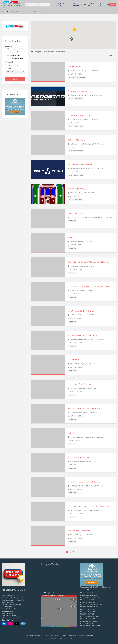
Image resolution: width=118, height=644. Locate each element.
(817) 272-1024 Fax (76, 391)
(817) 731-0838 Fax (76, 489)
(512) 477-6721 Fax (76, 245)
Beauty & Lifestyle (12, 65)
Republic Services (75, 67)
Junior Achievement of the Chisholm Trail (84, 482)
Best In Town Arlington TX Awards (13, 12)
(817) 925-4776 (75, 196)
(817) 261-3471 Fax (76, 538)
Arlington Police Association (79, 531)
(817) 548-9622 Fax (76, 318)
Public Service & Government (77, 77)
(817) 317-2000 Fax (76, 74)
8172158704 (74, 172)
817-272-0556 (74, 294)
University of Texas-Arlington (80, 384)
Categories (45, 12)
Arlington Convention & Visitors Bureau (14, 618)
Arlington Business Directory (62, 5)
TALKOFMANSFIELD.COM (89, 614)
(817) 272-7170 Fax (76, 367)
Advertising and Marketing (14, 49)
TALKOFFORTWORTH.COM (90, 607)
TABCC (71, 238)
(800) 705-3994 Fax (76, 269)
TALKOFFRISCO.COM (87, 609)
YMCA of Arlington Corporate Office (82, 335)
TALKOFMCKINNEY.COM (89, 616)
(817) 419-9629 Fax (76, 416)
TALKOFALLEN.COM (87, 593)
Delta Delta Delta (75, 213)
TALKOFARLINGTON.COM (89, 595)
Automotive (10, 62)
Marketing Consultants (13, 52)
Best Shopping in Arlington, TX (11, 604)
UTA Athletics (73, 360)
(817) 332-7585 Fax (76, 514)
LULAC (71, 433)
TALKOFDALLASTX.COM (88, 602)
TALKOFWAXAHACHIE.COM (90, 626)
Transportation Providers (76, 98)
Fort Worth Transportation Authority (82, 164)
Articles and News (33, 12)
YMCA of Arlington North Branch (81, 311)
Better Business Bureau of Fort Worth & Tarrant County (90, 506)
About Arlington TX (77, 5)
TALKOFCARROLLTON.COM (90, 597)
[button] (72, 39)
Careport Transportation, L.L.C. (80, 115)
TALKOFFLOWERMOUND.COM (91, 604)
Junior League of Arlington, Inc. (80, 457)
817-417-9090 (74, 147)
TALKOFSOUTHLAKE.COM (89, 623)
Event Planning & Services (14, 58)
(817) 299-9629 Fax (76, 343)
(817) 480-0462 (75, 465)
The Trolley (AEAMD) (76, 189)
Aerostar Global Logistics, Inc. (80, 91)
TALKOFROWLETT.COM (88, 621)
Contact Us (103, 5)
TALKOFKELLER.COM (87, 612)
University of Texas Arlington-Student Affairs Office (88, 286)
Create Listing (72, 635)
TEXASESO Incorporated (78, 140)
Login (112, 5)
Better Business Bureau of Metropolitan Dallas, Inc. (88, 262)
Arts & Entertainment (12, 55)
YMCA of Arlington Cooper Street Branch (84, 408)
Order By (15, 71)
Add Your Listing (92, 5)
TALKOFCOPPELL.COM (88, 600)
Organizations (72, 221)
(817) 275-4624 (75, 440)
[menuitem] (63, 5)
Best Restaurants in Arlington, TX (12, 598)
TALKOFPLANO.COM (87, 619)
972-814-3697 (74, 123)
